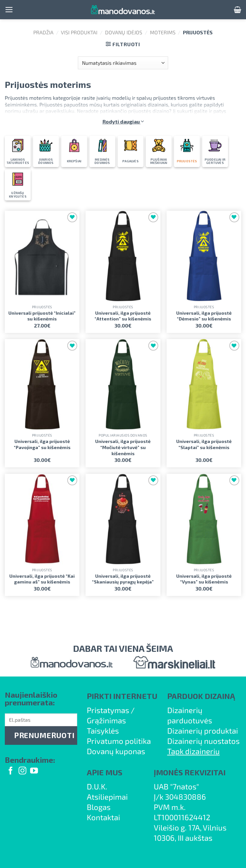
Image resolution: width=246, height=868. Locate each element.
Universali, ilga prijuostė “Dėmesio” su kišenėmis (204, 316)
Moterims (163, 32)
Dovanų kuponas (116, 751)
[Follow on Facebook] (11, 771)
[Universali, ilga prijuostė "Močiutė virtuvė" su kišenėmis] (123, 384)
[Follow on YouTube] (34, 771)
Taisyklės (103, 731)
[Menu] (9, 10)
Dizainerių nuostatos (203, 741)
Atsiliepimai (107, 797)
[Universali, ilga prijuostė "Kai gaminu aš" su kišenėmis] (42, 519)
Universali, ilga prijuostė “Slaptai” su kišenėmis (204, 444)
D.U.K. (97, 786)
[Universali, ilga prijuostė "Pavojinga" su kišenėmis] (42, 384)
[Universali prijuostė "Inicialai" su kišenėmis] (42, 256)
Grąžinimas (106, 720)
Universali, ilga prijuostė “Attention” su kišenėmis (123, 316)
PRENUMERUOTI (44, 735)
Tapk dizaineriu (193, 751)
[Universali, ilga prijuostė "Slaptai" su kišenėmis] (204, 384)
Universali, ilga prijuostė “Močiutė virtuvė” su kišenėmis (123, 447)
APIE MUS (105, 772)
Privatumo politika (119, 741)
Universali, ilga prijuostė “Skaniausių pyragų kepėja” (123, 579)
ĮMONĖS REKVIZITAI (190, 772)
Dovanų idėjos (124, 32)
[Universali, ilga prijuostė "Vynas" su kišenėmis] (204, 519)
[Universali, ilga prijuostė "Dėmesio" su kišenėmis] (204, 256)
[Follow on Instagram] (22, 771)
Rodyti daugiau (123, 121)
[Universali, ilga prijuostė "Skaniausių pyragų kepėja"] (123, 519)
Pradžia (43, 32)
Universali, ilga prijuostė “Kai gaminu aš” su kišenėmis (42, 579)
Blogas (99, 807)
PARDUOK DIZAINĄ (201, 696)
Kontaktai (103, 817)
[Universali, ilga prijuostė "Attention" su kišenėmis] (123, 256)
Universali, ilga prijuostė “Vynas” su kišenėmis (204, 579)
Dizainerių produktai (203, 731)
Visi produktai (79, 32)
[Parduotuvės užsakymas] (123, 63)
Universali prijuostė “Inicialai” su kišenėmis (42, 316)
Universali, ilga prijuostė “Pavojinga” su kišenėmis (42, 444)
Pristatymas (108, 710)
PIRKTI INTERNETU (122, 696)
